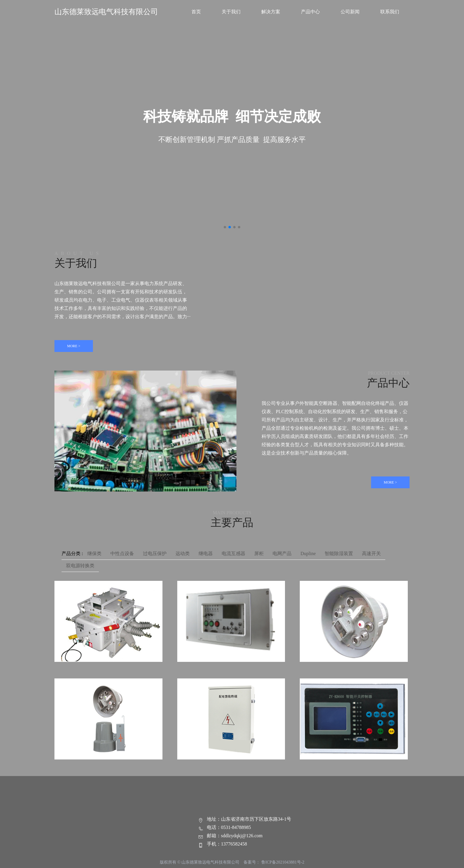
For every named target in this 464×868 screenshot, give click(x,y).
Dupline (308, 553)
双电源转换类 (80, 566)
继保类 (94, 553)
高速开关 (371, 553)
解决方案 (271, 12)
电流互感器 (233, 553)
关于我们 (231, 12)
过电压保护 (155, 553)
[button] (225, 227)
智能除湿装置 (339, 553)
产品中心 (310, 12)
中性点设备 (122, 553)
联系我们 (390, 12)
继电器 (206, 553)
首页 (196, 12)
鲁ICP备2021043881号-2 (283, 862)
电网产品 (282, 553)
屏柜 (259, 553)
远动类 (183, 553)
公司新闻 (350, 12)
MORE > (74, 346)
